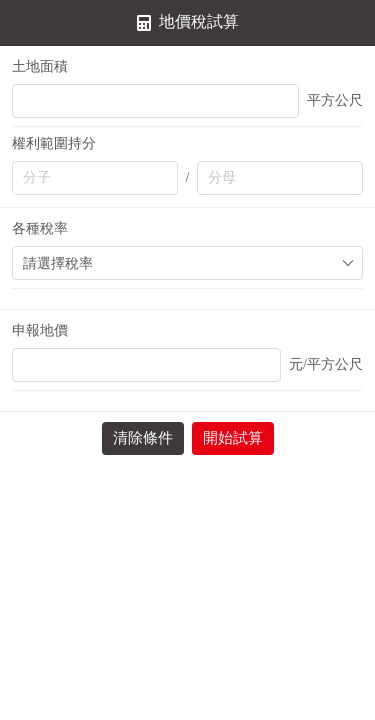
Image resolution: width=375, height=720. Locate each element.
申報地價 (40, 330)
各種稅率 (40, 228)
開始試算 (233, 438)
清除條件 (143, 438)
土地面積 (40, 66)
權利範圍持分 (54, 143)
